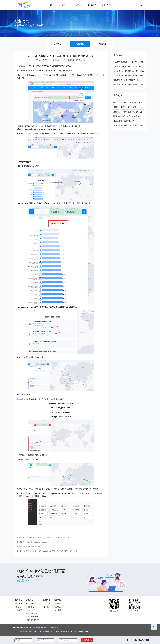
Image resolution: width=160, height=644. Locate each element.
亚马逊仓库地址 (33, 617)
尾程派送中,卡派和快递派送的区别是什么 (129, 112)
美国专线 (31, 604)
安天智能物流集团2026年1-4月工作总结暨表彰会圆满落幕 (129, 62)
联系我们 (46, 600)
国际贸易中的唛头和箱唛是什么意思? (128, 103)
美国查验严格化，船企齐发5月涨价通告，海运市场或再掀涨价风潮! (50, 551)
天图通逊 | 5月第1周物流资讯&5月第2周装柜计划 (129, 71)
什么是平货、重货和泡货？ (124, 121)
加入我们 (47, 607)
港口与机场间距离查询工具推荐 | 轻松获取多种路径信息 (129, 125)
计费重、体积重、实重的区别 (125, 107)
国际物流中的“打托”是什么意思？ (126, 116)
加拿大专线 (31, 610)
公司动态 (57, 44)
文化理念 (58, 604)
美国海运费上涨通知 (32, 547)
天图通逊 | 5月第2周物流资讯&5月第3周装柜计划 (129, 66)
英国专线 (31, 607)
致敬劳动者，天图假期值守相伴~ (126, 80)
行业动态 (80, 44)
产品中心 (30, 600)
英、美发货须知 (33, 613)
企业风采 (58, 610)
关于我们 (57, 600)
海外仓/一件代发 (33, 620)
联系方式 (47, 604)
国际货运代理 (80, 60)
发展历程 (58, 607)
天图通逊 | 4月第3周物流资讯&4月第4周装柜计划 (129, 85)
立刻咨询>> (23, 580)
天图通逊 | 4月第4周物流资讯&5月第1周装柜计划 (129, 75)
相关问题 (103, 44)
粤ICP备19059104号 (81, 631)
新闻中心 (19, 600)
